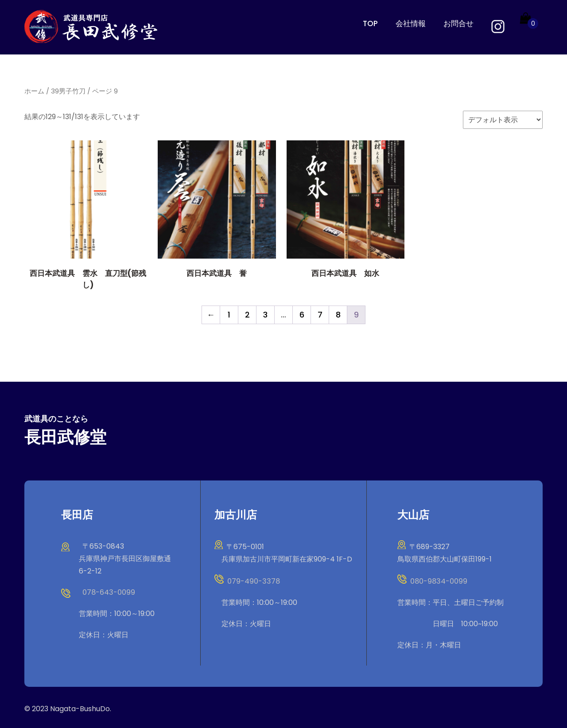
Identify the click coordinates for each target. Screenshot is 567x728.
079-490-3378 (253, 581)
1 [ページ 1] (229, 314)
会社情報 (411, 23)
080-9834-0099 (438, 581)
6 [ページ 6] (302, 314)
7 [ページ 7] (320, 314)
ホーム (34, 91)
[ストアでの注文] (503, 119)
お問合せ (458, 23)
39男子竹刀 (68, 91)
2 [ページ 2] (247, 314)
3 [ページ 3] (265, 314)
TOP (370, 23)
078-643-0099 (108, 592)
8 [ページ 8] (338, 314)
